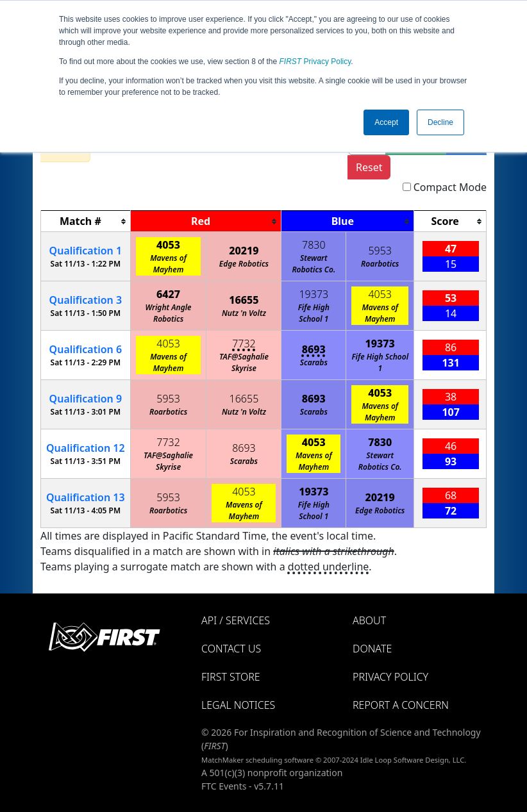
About (369, 620)
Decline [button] (440, 122)
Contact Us (231, 649)
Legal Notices (238, 705)
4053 (168, 245)
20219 (244, 251)
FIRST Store (231, 677)
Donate (372, 649)
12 (86, 448)
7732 (244, 344)
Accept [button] (386, 122)
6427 (168, 294)
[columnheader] (86, 221)
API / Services (236, 620)
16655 (244, 300)
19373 (314, 294)
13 (86, 497)
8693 (314, 349)
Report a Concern (401, 705)
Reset (369, 167)
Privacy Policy (315, 62)
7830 (314, 245)
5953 (380, 251)
